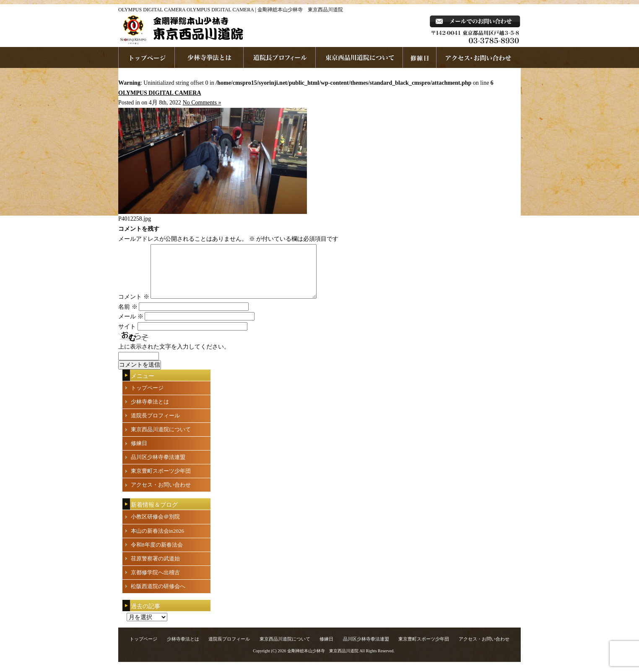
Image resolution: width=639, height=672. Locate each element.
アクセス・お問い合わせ (161, 495)
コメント (134, 307)
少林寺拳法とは (209, 57)
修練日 (139, 453)
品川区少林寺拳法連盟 (158, 467)
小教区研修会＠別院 (155, 527)
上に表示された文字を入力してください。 (174, 357)
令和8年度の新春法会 (157, 555)
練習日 (420, 57)
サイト (127, 337)
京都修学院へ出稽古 (155, 582)
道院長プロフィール (280, 57)
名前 (128, 317)
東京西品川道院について (359, 57)
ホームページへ (147, 57)
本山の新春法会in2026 (157, 541)
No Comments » (202, 103)
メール (131, 327)
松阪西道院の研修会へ (158, 596)
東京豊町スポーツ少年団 (161, 481)
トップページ (147, 398)
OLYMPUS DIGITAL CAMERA (160, 93)
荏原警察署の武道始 (155, 569)
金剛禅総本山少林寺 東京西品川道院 (323, 661)
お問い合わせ (479, 57)
